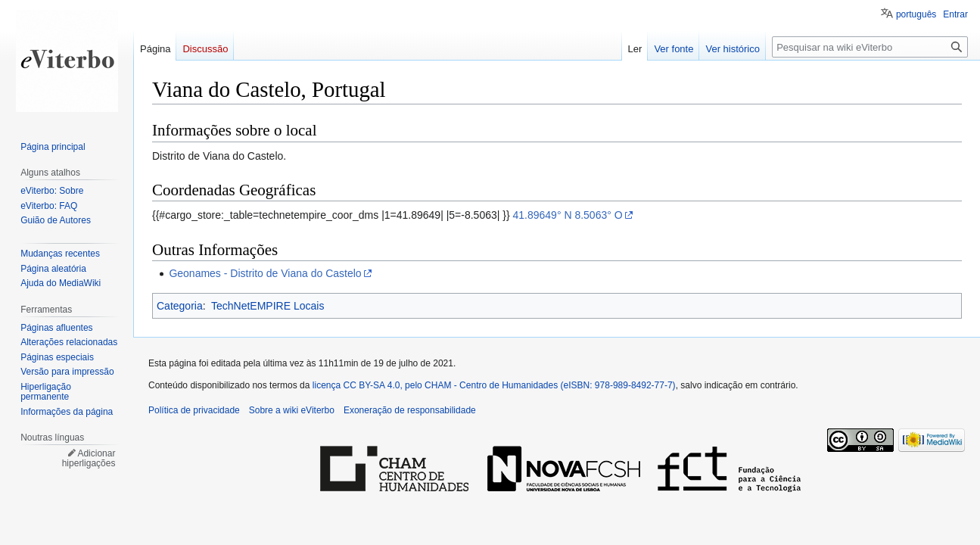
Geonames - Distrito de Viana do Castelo (265, 273)
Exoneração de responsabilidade (410, 410)
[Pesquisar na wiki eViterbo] (870, 47)
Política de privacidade (194, 410)
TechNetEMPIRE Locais (268, 306)
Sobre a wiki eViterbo (292, 410)
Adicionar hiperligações (89, 459)
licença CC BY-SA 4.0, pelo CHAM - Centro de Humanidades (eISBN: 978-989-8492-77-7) (494, 385)
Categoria (180, 306)
